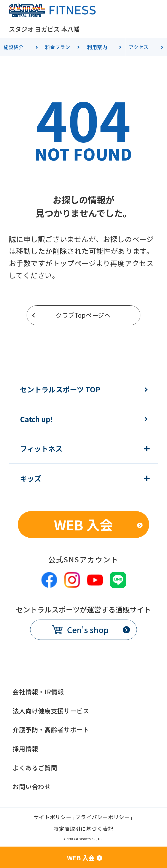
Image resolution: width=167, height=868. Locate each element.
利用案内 (97, 47)
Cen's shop (88, 630)
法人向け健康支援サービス (51, 711)
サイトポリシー (53, 818)
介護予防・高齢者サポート (51, 730)
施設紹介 (14, 47)
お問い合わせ (32, 787)
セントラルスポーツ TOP (60, 389)
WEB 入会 (83, 524)
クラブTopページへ (83, 315)
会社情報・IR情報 (38, 692)
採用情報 (25, 749)
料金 (58, 47)
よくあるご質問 (35, 768)
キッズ (31, 478)
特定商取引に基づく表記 (83, 829)
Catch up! (36, 419)
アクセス (139, 47)
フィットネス (41, 449)
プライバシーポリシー (103, 818)
